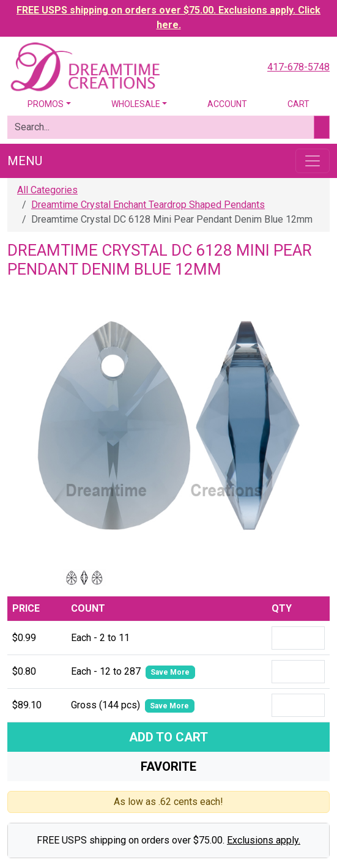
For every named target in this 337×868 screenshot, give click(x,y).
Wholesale (136, 104)
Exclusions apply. (264, 840)
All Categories (47, 190)
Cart (298, 104)
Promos (46, 104)
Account (227, 104)
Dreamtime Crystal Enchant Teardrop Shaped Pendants (148, 205)
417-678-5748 (298, 67)
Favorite (168, 766)
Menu (25, 161)
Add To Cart (168, 737)
